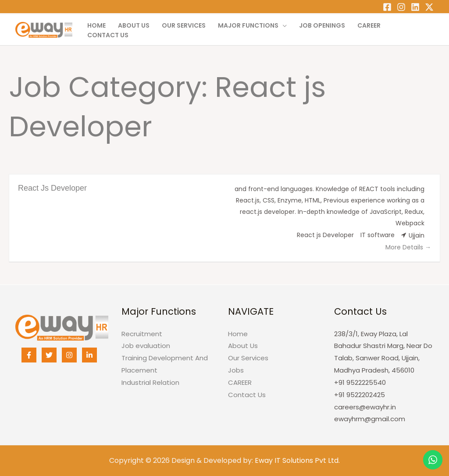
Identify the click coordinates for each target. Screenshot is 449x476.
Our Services (184, 25)
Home (96, 25)
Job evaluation (146, 346)
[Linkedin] (415, 7)
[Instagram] (401, 7)
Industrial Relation (150, 382)
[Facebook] (387, 7)
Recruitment (142, 334)
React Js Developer (52, 188)
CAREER (369, 25)
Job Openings (322, 25)
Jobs (236, 370)
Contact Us (108, 35)
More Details (408, 247)
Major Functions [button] (248, 25)
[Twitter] (429, 7)
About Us (134, 25)
